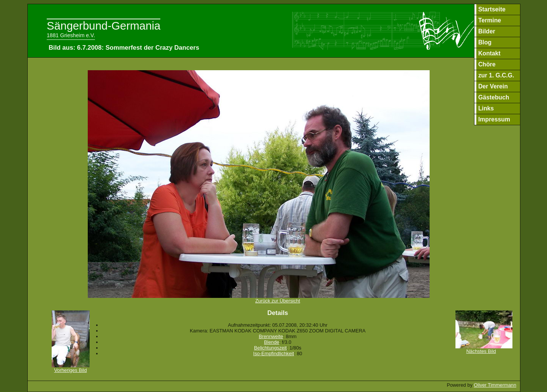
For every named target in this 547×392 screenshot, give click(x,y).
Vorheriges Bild (71, 368)
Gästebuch (494, 97)
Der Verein (493, 86)
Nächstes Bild (484, 349)
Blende (272, 342)
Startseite (492, 9)
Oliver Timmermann (495, 385)
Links (486, 108)
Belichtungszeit (270, 348)
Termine (490, 20)
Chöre (487, 64)
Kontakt (489, 53)
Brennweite (271, 336)
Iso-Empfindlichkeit (274, 353)
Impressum (494, 119)
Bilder (487, 31)
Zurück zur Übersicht (259, 298)
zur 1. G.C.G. (496, 75)
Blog (485, 42)
